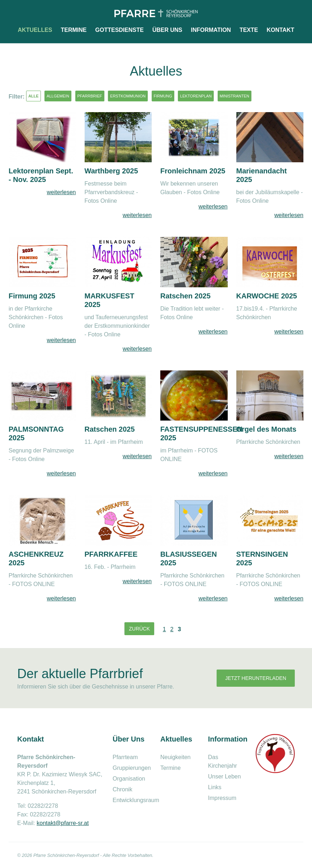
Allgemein (58, 96)
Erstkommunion (128, 96)
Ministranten (235, 96)
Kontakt (280, 30)
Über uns (167, 30)
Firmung (163, 96)
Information (211, 30)
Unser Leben (224, 776)
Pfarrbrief (90, 96)
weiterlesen (62, 192)
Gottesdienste (120, 30)
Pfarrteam (125, 757)
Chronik (122, 789)
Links (215, 787)
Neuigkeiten (176, 757)
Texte (249, 30)
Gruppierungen (132, 768)
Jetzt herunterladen (256, 678)
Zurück (139, 629)
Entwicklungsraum (136, 800)
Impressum (222, 798)
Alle (34, 96)
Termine (74, 30)
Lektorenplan (196, 96)
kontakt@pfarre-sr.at (63, 823)
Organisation (129, 779)
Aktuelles (35, 30)
